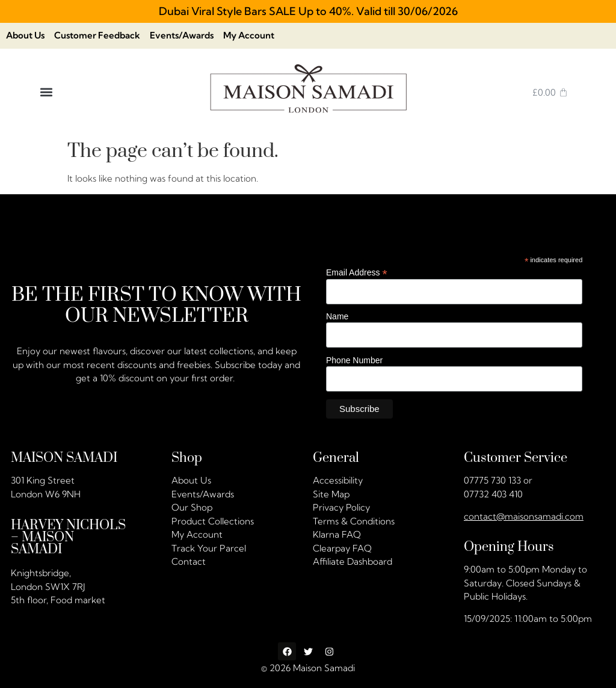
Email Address (357, 272)
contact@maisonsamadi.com (524, 516)
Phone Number (354, 360)
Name (337, 317)
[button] (46, 92)
